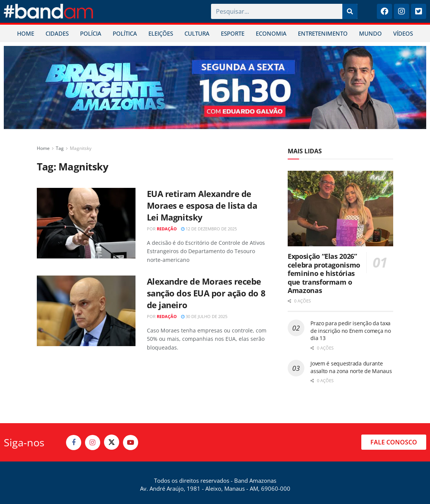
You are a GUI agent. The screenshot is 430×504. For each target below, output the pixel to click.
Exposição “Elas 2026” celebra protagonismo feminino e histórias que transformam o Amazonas (324, 273)
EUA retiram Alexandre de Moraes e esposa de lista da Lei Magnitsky (202, 205)
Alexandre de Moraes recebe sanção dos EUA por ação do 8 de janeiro (206, 293)
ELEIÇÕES (161, 33)
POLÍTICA (125, 33)
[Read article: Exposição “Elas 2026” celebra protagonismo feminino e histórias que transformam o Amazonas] (340, 209)
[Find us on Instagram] (93, 443)
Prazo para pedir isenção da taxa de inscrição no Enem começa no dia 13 (351, 331)
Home (43, 148)
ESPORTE (233, 33)
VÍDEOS (403, 33)
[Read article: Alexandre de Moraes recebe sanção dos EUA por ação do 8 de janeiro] (86, 311)
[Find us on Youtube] (131, 443)
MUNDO (370, 33)
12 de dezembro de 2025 (209, 229)
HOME (26, 33)
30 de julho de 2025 (204, 316)
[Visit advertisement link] (215, 87)
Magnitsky (81, 148)
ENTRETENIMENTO (323, 33)
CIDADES (57, 33)
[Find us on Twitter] (112, 442)
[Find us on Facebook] (74, 443)
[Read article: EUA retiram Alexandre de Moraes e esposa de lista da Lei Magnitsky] (86, 223)
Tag (60, 148)
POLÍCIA (91, 33)
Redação (167, 229)
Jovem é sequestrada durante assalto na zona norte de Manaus (351, 367)
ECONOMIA (271, 33)
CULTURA (197, 33)
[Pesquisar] (350, 11)
